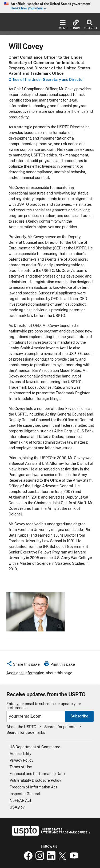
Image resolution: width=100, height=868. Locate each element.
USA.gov (17, 807)
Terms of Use (21, 767)
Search (89, 25)
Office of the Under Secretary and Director (46, 80)
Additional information (25, 673)
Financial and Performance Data (37, 774)
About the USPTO (21, 727)
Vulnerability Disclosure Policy (35, 780)
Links (76, 25)
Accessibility (20, 754)
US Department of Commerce (35, 747)
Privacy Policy (21, 760)
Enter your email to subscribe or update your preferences (44, 706)
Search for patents (60, 727)
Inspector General (25, 794)
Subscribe (79, 716)
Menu (63, 25)
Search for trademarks (26, 732)
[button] (23, 665)
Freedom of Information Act (33, 787)
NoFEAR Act (20, 800)
